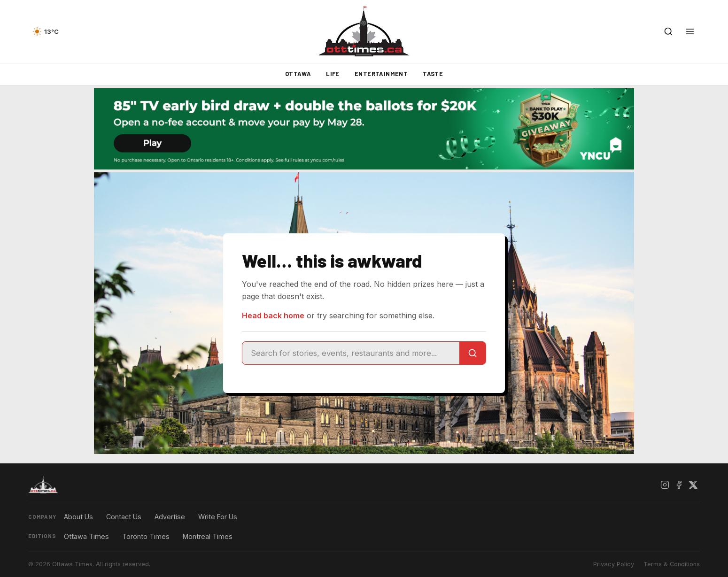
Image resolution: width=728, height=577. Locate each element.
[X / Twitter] (693, 485)
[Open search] (668, 31)
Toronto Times (146, 536)
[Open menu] (690, 31)
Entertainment (381, 74)
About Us (78, 517)
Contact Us (124, 517)
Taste (433, 74)
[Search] (472, 353)
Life (333, 74)
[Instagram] (665, 485)
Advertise (170, 517)
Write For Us (218, 517)
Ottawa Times (86, 536)
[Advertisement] (52, 323)
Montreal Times (208, 536)
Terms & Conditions (672, 564)
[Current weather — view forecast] (45, 31)
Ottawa (298, 74)
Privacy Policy (614, 564)
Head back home (273, 315)
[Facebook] (679, 485)
